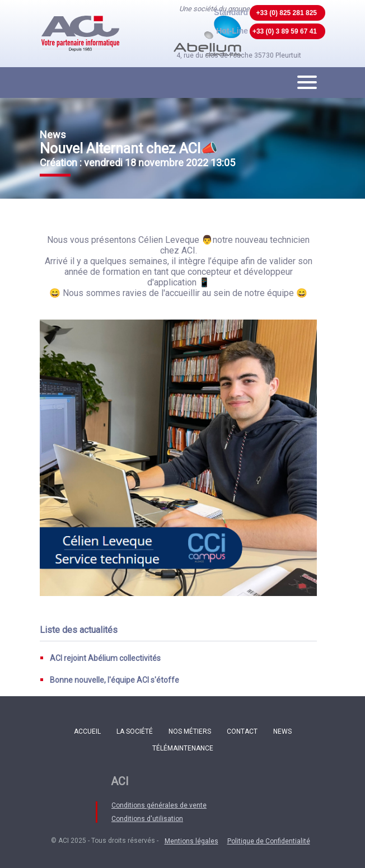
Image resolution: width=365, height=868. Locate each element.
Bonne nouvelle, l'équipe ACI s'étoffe (114, 680)
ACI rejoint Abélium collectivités (105, 658)
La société (135, 731)
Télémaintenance (183, 748)
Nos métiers (190, 731)
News (282, 731)
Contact (242, 731)
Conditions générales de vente (159, 805)
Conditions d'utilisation (147, 819)
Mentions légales (191, 841)
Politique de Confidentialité (269, 841)
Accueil (87, 731)
